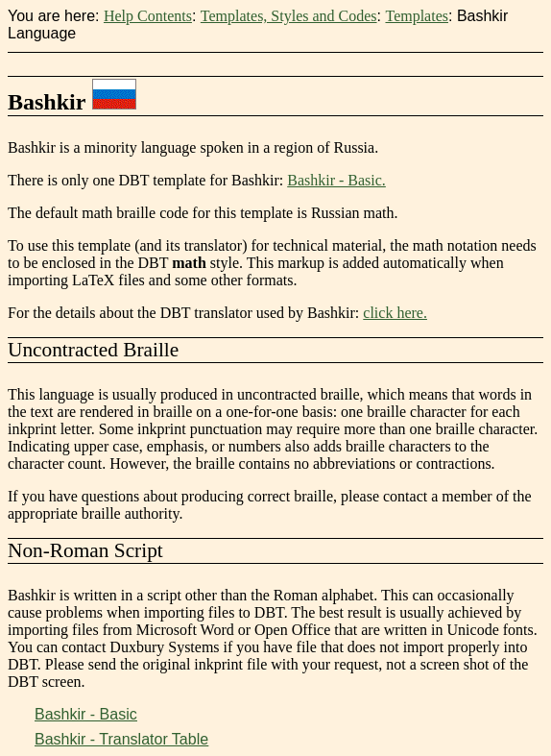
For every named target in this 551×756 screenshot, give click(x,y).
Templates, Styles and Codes (289, 16)
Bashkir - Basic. (336, 180)
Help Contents (148, 16)
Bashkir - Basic (86, 714)
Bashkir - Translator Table (121, 739)
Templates (417, 16)
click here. (395, 313)
